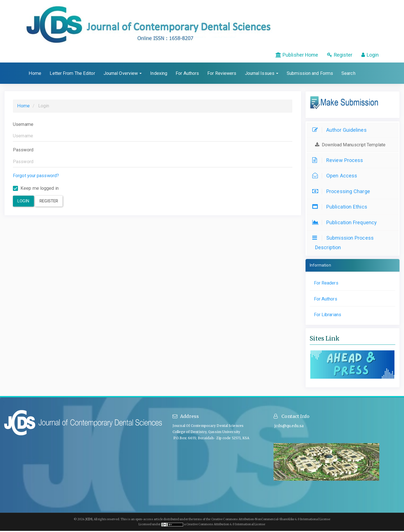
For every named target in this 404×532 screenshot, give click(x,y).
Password (23, 151)
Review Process (339, 161)
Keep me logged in (36, 189)
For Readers (326, 284)
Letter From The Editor (72, 74)
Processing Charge (343, 192)
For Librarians (328, 316)
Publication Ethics (341, 208)
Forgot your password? (36, 177)
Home (35, 74)
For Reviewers (222, 74)
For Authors (187, 74)
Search (348, 74)
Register (336, 55)
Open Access (336, 177)
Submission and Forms (310, 74)
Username (23, 125)
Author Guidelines (341, 131)
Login (369, 55)
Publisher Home (289, 55)
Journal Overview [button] (123, 74)
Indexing (159, 74)
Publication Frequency (346, 224)
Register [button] (49, 202)
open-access (144, 520)
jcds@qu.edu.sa (289, 427)
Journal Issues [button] (262, 74)
